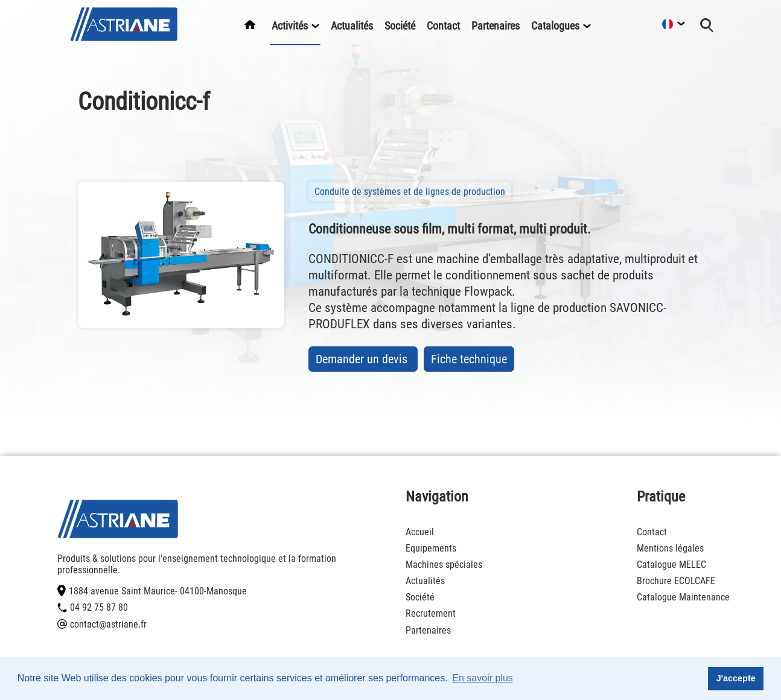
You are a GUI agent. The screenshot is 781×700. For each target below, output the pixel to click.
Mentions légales (670, 548)
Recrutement (431, 613)
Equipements (431, 548)
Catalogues (561, 26)
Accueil (420, 532)
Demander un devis (363, 359)
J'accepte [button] (736, 678)
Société (400, 26)
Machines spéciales (444, 565)
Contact (443, 26)
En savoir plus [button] (483, 678)
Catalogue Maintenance (683, 597)
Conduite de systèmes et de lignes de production (410, 192)
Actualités (352, 26)
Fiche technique (469, 359)
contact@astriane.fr (102, 624)
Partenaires (496, 26)
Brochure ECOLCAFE (676, 581)
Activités (295, 30)
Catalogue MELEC (671, 565)
